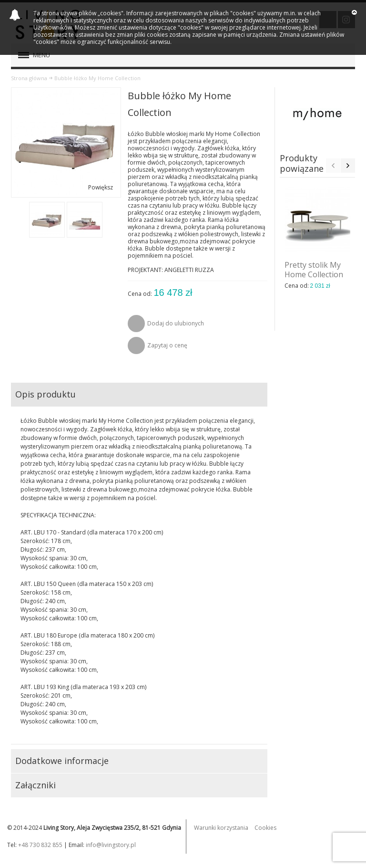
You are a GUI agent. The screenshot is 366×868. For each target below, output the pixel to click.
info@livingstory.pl (111, 845)
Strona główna (29, 78)
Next (348, 166)
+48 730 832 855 (40, 845)
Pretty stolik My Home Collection (314, 270)
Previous (333, 166)
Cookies (265, 828)
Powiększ (101, 187)
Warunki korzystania (221, 828)
